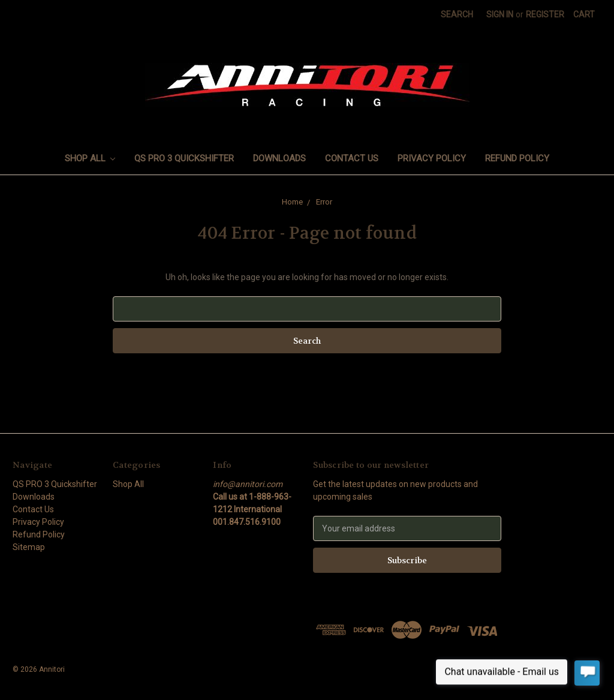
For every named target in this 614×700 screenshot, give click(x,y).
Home (292, 202)
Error (324, 202)
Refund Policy (517, 158)
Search (457, 14)
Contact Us (352, 158)
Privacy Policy (432, 158)
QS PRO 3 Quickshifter (184, 158)
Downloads (279, 158)
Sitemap (29, 547)
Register (545, 14)
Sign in (500, 14)
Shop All (90, 158)
